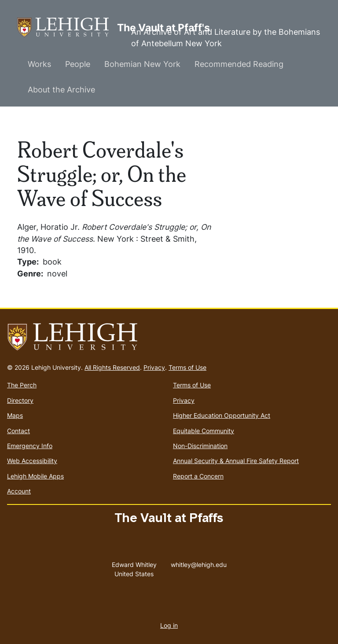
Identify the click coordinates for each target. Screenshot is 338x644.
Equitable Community (204, 431)
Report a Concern (198, 476)
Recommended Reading (239, 64)
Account (19, 491)
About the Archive (61, 90)
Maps (15, 415)
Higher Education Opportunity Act (222, 415)
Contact (18, 431)
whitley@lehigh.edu (199, 563)
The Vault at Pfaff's (67, 28)
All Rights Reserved (112, 367)
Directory (20, 400)
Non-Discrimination (200, 446)
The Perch (22, 385)
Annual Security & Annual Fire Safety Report (236, 461)
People (78, 64)
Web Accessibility (32, 461)
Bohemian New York (142, 64)
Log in (169, 625)
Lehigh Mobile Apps (35, 476)
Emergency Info (30, 446)
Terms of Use (187, 367)
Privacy (154, 367)
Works (39, 64)
